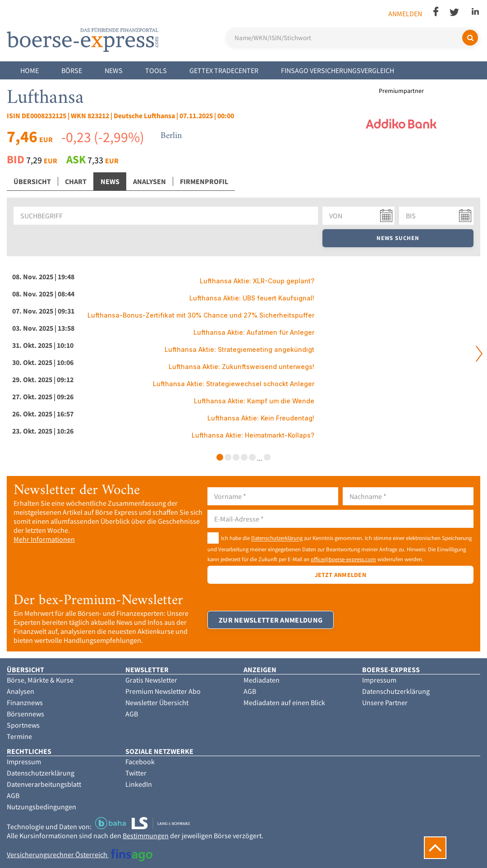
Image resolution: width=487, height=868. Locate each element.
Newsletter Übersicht (157, 702)
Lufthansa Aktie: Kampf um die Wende (254, 401)
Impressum (379, 680)
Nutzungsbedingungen (41, 807)
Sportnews (23, 725)
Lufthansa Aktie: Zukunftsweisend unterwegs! (241, 367)
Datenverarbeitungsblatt (44, 784)
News (114, 70)
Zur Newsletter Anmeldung (271, 620)
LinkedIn (139, 784)
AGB (132, 714)
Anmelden (405, 14)
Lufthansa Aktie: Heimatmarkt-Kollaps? (253, 435)
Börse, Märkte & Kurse (40, 680)
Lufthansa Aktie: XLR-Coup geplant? (257, 281)
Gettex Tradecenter (224, 70)
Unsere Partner (385, 702)
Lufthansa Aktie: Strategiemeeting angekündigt (239, 349)
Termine (19, 736)
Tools (156, 70)
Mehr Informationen (44, 539)
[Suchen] (470, 38)
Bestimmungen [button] (146, 836)
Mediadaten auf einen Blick (284, 702)
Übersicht (32, 181)
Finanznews (25, 702)
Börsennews (25, 714)
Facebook (140, 762)
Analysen (149, 181)
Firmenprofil (204, 181)
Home (30, 70)
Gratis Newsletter (151, 680)
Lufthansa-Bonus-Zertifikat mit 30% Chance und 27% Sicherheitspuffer (201, 315)
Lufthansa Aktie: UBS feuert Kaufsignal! (252, 298)
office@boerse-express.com (343, 559)
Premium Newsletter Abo (163, 691)
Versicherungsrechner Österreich (80, 854)
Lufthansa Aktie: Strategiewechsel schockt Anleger (234, 384)
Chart (76, 181)
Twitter (136, 773)
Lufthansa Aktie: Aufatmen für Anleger (254, 332)
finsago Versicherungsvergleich (338, 70)
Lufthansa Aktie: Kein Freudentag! (261, 418)
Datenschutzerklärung (277, 538)
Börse (72, 70)
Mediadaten (262, 680)
